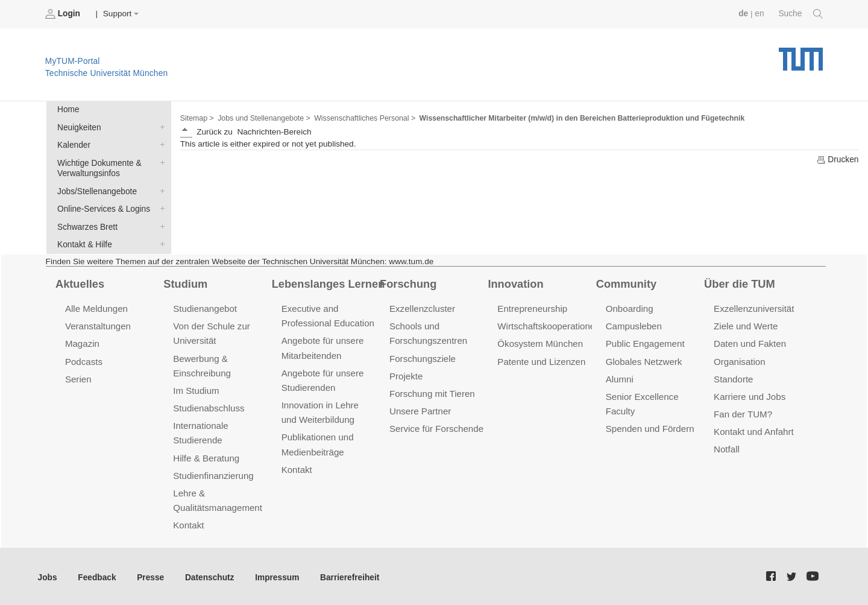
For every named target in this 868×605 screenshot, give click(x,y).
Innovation (515, 282)
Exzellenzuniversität (753, 307)
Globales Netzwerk (644, 359)
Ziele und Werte (745, 325)
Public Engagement (645, 342)
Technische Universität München (801, 55)
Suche (801, 14)
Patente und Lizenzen (541, 359)
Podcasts (84, 359)
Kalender (160, 144)
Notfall (726, 447)
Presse (150, 575)
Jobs (48, 575)
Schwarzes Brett (160, 225)
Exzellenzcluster (422, 307)
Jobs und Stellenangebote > (263, 118)
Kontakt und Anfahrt (753, 429)
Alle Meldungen (96, 307)
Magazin (82, 342)
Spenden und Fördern (650, 426)
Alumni (620, 377)
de (744, 14)
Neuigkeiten (160, 127)
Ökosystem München (539, 342)
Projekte (406, 374)
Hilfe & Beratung (206, 455)
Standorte (733, 377)
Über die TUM (739, 282)
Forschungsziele (422, 356)
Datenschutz (208, 575)
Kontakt (188, 522)
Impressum (275, 575)
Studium (185, 282)
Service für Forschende (436, 426)
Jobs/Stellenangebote (160, 190)
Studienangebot (205, 307)
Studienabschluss (208, 406)
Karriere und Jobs (749, 394)
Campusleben (634, 325)
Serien (78, 377)
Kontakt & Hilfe (160, 242)
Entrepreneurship (532, 307)
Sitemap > (197, 118)
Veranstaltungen (98, 325)
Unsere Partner (420, 409)
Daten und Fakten (750, 342)
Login (64, 14)
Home (68, 109)
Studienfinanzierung (213, 473)
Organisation (739, 359)
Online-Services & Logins (160, 207)
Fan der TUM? (743, 412)
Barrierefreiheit (347, 575)
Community (626, 282)
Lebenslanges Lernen (328, 282)
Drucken (837, 159)
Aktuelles (80, 282)
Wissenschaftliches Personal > (363, 118)
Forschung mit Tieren (432, 391)
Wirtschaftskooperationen (548, 325)
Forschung (408, 282)
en (760, 14)
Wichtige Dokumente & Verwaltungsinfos (160, 162)
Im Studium (196, 388)
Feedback (97, 575)
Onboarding (629, 307)
